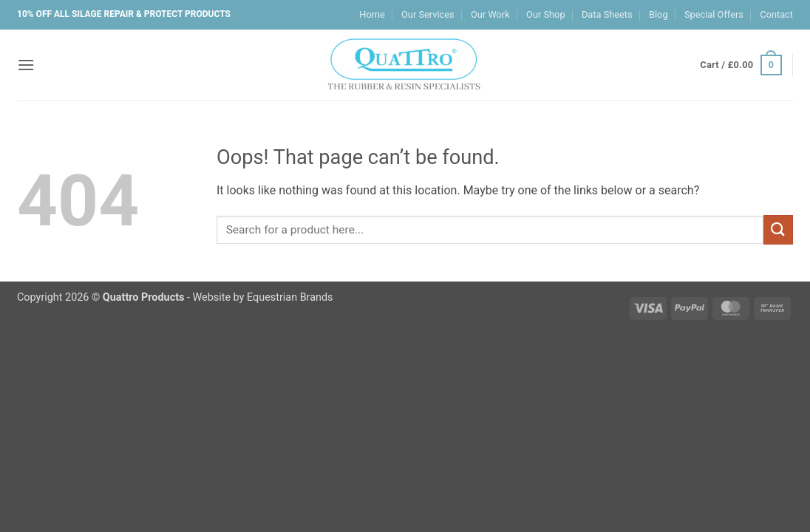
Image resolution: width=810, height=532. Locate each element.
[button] (26, 65)
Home (372, 14)
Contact (776, 14)
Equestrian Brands (290, 297)
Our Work (490, 14)
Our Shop (546, 14)
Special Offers (714, 14)
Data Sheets (607, 14)
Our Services (428, 14)
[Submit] (778, 229)
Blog (658, 14)
